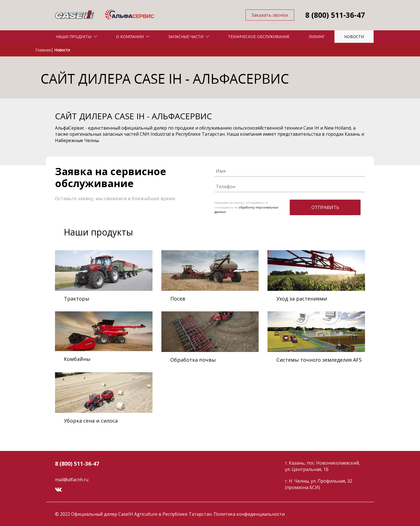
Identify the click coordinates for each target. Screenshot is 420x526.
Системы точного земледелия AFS (319, 360)
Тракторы (77, 299)
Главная (43, 50)
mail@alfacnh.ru (72, 480)
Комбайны (77, 359)
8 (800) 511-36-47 (335, 15)
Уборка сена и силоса (91, 421)
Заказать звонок (270, 15)
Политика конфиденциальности (249, 514)
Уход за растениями (302, 299)
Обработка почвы (193, 360)
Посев (178, 299)
